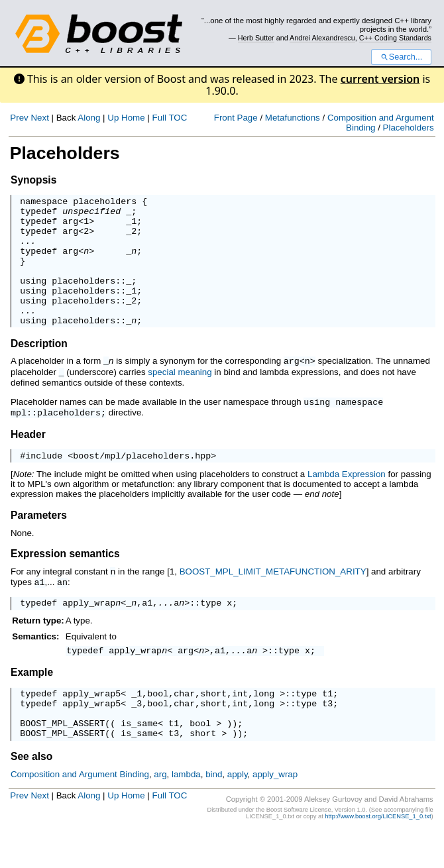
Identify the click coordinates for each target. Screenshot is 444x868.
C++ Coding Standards (395, 38)
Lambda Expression (347, 499)
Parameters (39, 540)
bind (214, 812)
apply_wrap (89, 628)
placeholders (105, 203)
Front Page (236, 118)
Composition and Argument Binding (80, 812)
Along (89, 118)
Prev (19, 118)
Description (39, 369)
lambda (186, 812)
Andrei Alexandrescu (322, 38)
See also (31, 794)
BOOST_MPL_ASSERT (62, 759)
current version (380, 79)
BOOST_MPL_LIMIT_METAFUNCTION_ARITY (273, 597)
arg (70, 227)
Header (28, 458)
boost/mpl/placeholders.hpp (142, 480)
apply (238, 812)
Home (133, 118)
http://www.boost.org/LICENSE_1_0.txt (378, 854)
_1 (131, 227)
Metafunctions (293, 118)
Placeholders (409, 128)
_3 (137, 735)
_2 (131, 239)
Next (39, 118)
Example (32, 700)
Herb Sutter (256, 38)
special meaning (180, 397)
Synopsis (33, 180)
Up (113, 118)
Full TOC (169, 118)
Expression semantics (65, 579)
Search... (401, 57)
